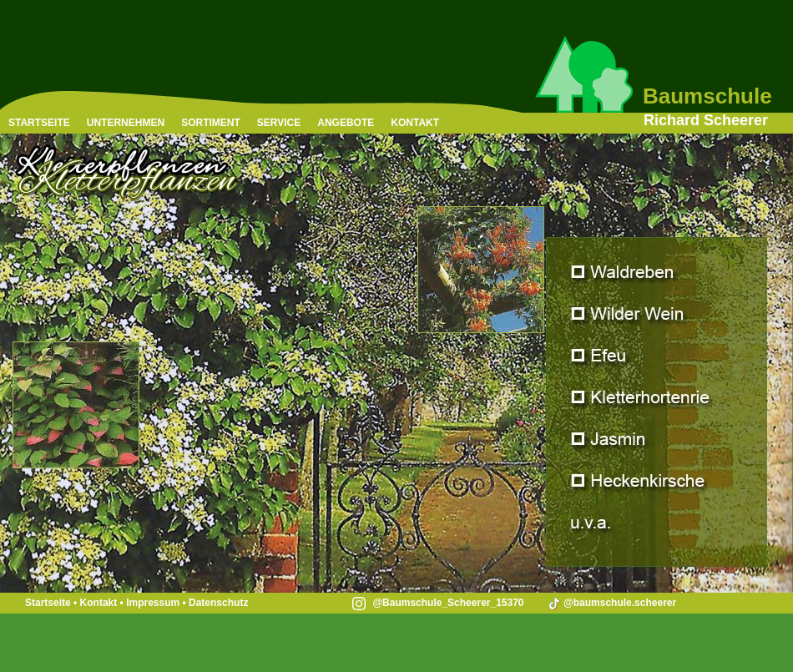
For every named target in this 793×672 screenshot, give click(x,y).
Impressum (153, 603)
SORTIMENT (211, 123)
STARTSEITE (39, 123)
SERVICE (279, 123)
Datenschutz (218, 603)
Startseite (48, 603)
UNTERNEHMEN (126, 123)
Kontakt (99, 603)
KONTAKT (415, 123)
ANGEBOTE (346, 123)
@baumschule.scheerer (611, 603)
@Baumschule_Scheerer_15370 (438, 603)
